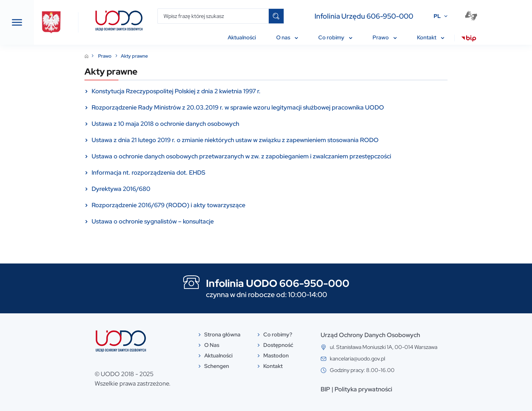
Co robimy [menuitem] (335, 37)
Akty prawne (185, 56)
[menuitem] (469, 39)
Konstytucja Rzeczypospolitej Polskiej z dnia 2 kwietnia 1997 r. (227, 91)
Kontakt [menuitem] (431, 37)
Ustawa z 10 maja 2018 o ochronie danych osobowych (216, 124)
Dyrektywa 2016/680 (172, 189)
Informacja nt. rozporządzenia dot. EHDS (199, 172)
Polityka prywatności (414, 389)
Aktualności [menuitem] (242, 37)
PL (437, 16)
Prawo (156, 56)
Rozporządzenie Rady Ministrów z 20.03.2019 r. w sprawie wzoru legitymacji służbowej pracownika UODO (289, 107)
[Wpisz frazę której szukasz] (213, 16)
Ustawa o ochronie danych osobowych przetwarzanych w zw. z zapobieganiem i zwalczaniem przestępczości (292, 156)
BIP (376, 389)
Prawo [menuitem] (385, 37)
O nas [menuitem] (287, 37)
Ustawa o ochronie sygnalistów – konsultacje (204, 221)
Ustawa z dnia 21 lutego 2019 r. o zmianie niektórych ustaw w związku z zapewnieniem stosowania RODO (286, 140)
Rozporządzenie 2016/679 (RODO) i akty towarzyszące (219, 205)
